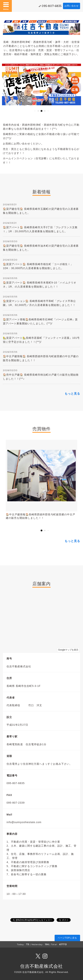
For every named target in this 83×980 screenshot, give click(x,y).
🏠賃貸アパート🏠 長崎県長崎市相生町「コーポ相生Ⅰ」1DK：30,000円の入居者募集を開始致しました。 (38, 266)
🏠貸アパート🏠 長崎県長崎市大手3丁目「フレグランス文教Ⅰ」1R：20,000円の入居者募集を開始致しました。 (40, 229)
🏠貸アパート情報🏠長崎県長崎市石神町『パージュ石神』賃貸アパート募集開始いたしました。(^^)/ (40, 321)
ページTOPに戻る (67, 938)
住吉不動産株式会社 (41, 966)
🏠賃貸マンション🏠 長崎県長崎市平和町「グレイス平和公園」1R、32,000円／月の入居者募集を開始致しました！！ (39, 303)
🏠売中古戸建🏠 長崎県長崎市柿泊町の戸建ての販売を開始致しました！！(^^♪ (41, 377)
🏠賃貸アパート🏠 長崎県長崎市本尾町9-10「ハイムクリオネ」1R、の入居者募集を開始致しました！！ (40, 285)
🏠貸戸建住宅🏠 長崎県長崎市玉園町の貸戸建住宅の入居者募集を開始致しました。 (41, 211)
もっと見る (72, 394)
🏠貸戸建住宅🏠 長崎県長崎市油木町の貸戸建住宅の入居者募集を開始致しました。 (41, 248)
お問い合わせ (72, 6)
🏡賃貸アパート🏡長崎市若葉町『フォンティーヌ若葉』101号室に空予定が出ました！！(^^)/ (41, 340)
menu (6, 6)
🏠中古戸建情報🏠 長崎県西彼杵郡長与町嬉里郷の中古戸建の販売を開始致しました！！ (41, 358)
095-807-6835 (52, 6)
